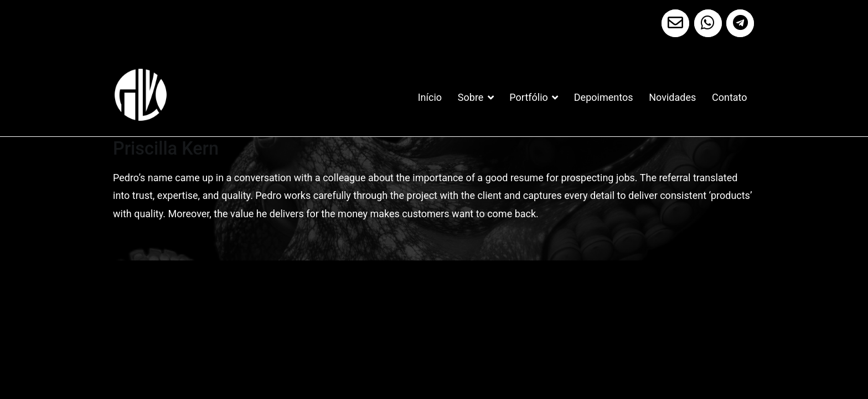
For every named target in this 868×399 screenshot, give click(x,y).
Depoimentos (604, 97)
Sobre (471, 97)
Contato (730, 97)
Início (430, 97)
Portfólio (528, 97)
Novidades (672, 97)
